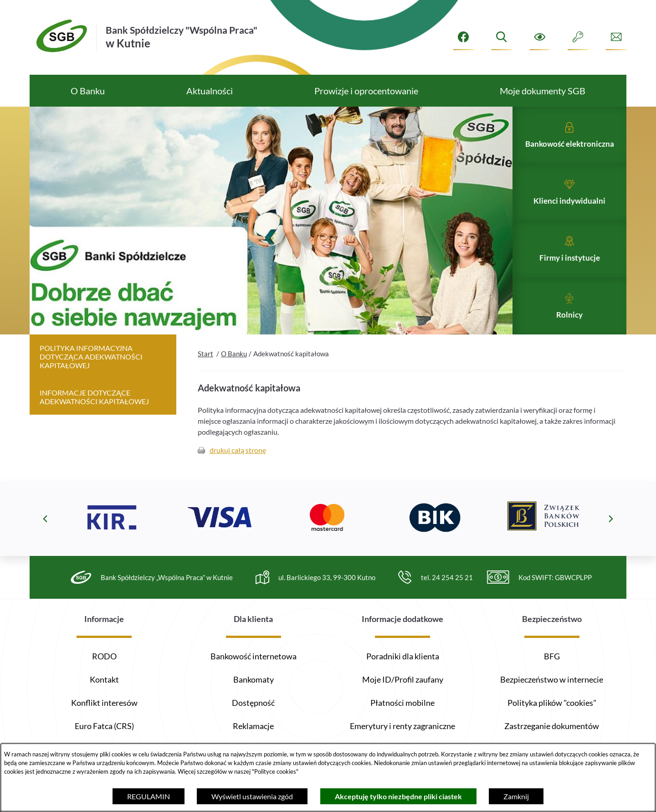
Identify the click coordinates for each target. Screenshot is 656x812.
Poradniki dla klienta (403, 656)
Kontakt (104, 679)
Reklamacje (253, 726)
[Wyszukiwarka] (502, 37)
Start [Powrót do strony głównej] (205, 373)
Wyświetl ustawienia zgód (252, 796)
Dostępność (253, 703)
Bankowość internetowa (254, 656)
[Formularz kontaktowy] (616, 37)
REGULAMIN (149, 796)
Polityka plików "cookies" (552, 703)
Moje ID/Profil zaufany (403, 679)
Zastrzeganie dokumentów (552, 726)
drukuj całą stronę (238, 470)
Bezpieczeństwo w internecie (552, 679)
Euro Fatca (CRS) (104, 726)
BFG (552, 656)
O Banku (234, 373)
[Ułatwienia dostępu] (540, 37)
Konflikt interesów (104, 703)
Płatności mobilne (402, 703)
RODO (104, 656)
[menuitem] (87, 91)
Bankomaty (254, 679)
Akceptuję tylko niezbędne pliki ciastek (398, 796)
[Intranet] (578, 37)
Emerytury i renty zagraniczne (402, 726)
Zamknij (516, 796)
